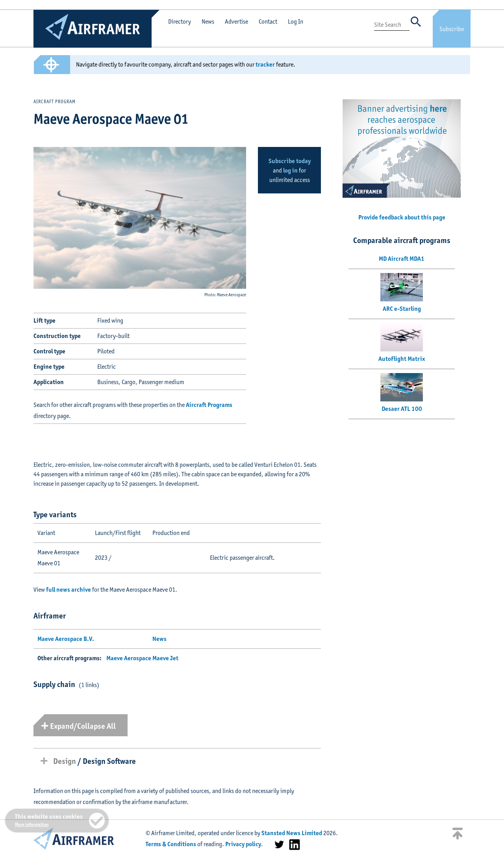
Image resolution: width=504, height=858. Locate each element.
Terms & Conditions (171, 844)
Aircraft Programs (209, 405)
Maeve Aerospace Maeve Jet (142, 658)
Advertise (236, 21)
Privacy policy (243, 844)
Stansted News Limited (292, 833)
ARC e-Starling (402, 309)
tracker (265, 64)
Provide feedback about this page (402, 217)
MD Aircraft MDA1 (402, 259)
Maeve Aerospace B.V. (66, 639)
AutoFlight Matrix (402, 359)
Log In (296, 21)
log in (290, 170)
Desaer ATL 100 (402, 409)
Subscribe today (290, 161)
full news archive (69, 590)
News (208, 21)
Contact (268, 21)
